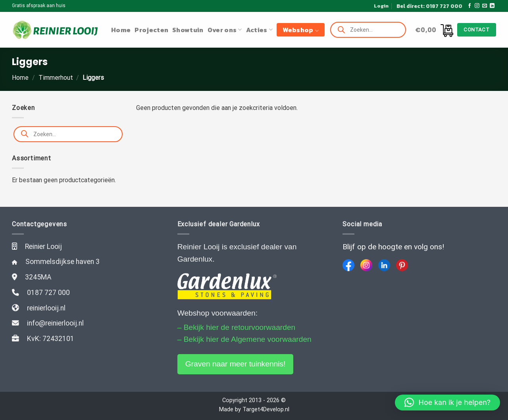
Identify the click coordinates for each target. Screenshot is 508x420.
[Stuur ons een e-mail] (485, 6)
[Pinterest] (402, 265)
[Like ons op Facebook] (470, 6)
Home (121, 30)
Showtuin (188, 30)
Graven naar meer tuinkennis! (236, 364)
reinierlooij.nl (46, 308)
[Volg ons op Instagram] (477, 6)
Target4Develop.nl (266, 409)
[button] (447, 403)
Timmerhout (56, 78)
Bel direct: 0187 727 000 (429, 6)
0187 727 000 (48, 293)
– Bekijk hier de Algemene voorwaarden (244, 339)
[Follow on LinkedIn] (492, 6)
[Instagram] (366, 265)
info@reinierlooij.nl (55, 323)
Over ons (225, 30)
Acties (259, 30)
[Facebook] (348, 265)
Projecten (151, 30)
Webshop (301, 30)
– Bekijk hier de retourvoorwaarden (237, 327)
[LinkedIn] (384, 265)
